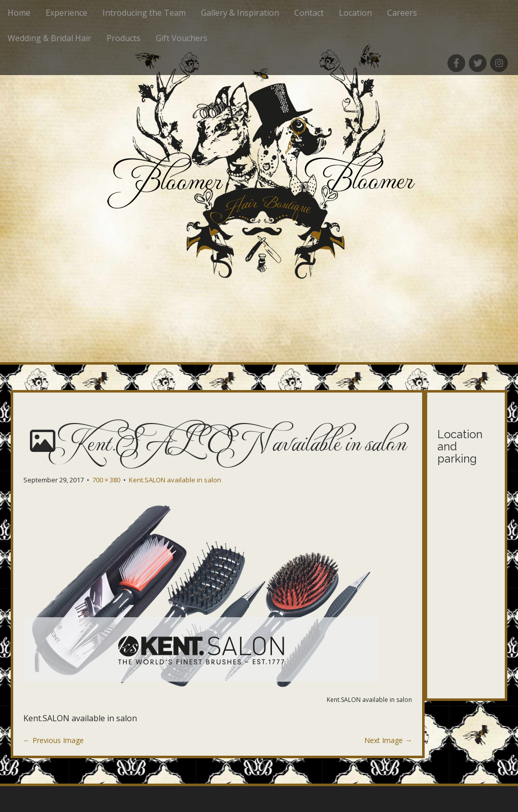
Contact (309, 13)
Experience (66, 13)
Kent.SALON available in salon (175, 480)
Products (124, 38)
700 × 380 (106, 480)
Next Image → (388, 740)
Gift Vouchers (182, 38)
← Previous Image (54, 740)
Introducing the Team (144, 13)
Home (19, 13)
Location (355, 13)
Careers (402, 13)
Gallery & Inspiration (240, 13)
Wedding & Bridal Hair (49, 38)
